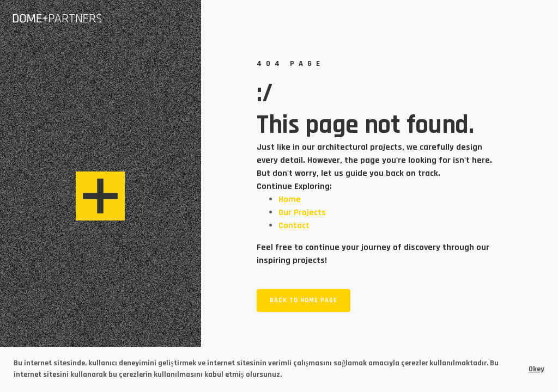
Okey (536, 369)
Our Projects (302, 213)
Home (290, 200)
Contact (294, 226)
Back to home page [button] (304, 300)
